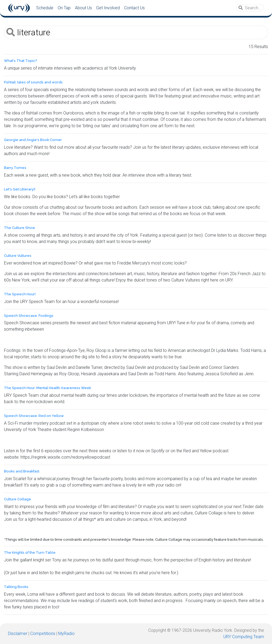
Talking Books (16, 587)
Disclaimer (18, 634)
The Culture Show (20, 228)
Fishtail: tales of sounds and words (33, 82)
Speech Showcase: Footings (29, 316)
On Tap (64, 8)
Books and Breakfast (22, 471)
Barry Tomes (15, 168)
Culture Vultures (18, 256)
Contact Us (134, 8)
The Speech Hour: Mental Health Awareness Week (48, 388)
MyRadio (66, 634)
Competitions (43, 634)
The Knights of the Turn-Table (30, 553)
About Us (83, 8)
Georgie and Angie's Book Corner (33, 140)
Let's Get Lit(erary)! (20, 189)
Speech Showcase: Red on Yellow (34, 416)
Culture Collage (18, 499)
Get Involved (108, 8)
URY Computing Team (244, 637)
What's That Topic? (21, 61)
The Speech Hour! (20, 294)
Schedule (45, 8)
